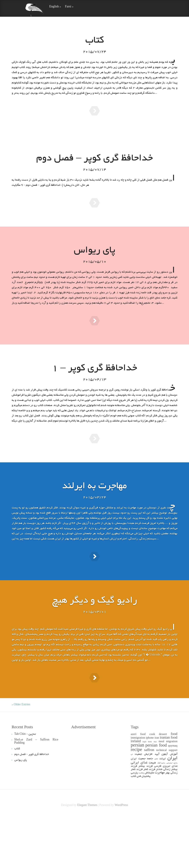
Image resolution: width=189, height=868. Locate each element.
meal (161, 793)
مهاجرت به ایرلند (94, 518)
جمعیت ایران (138, 811)
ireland (136, 793)
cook (152, 786)
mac (155, 794)
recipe (137, 802)
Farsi (69, 7)
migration (172, 793)
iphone (150, 790)
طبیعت (152, 815)
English (55, 7)
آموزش (174, 806)
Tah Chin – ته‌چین (25, 786)
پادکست (141, 825)
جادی (156, 811)
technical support (167, 802)
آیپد (157, 806)
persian (138, 797)
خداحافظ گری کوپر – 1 (94, 392)
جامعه (150, 811)
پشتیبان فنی (144, 828)
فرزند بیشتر (146, 818)
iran (157, 790)
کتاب (133, 828)
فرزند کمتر (149, 821)
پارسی (134, 825)
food (174, 786)
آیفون (164, 806)
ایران (172, 810)
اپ (132, 806)
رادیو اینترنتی (172, 815)
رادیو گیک (161, 815)
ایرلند (163, 811)
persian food (156, 798)
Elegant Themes (87, 857)
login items (147, 794)
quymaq (173, 798)
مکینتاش (149, 825)
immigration (138, 790)
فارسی (158, 818)
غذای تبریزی (170, 818)
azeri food (138, 786)
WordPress (121, 857)
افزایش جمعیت (144, 806)
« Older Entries (21, 757)
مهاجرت (160, 824)
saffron (149, 802)
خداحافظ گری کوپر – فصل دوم (94, 164)
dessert (163, 786)
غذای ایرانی (139, 814)
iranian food (169, 790)
